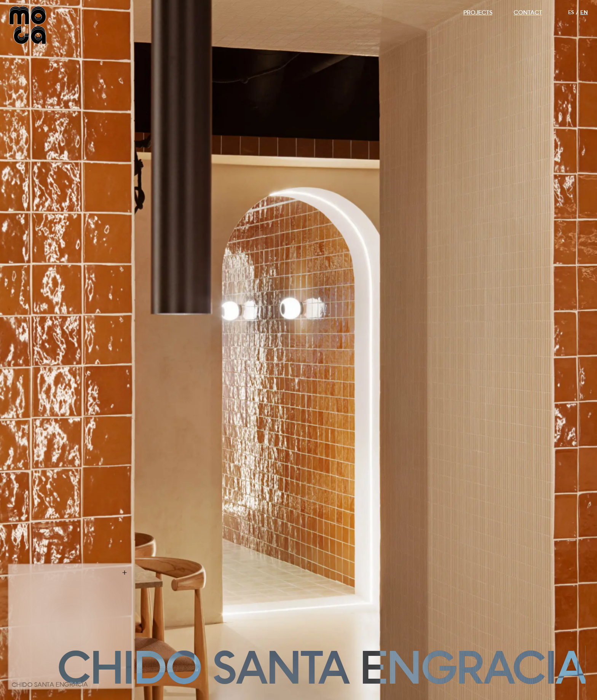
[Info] (125, 573)
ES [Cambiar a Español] (571, 12)
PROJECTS (478, 12)
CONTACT (528, 12)
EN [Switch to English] (584, 12)
